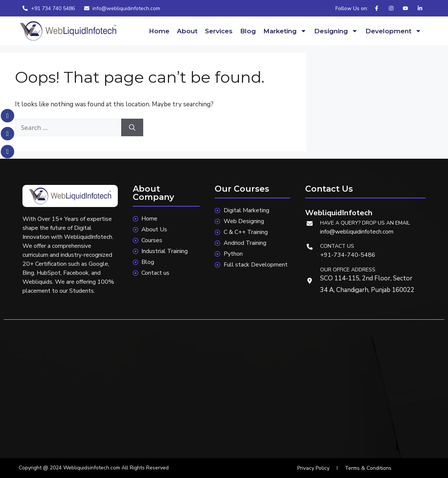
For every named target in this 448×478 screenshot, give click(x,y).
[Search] (132, 128)
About (187, 31)
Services (219, 31)
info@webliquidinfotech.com (357, 232)
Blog (248, 31)
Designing (336, 31)
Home (159, 31)
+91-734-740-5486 (348, 255)
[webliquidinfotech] (224, 391)
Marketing (285, 31)
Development (393, 31)
